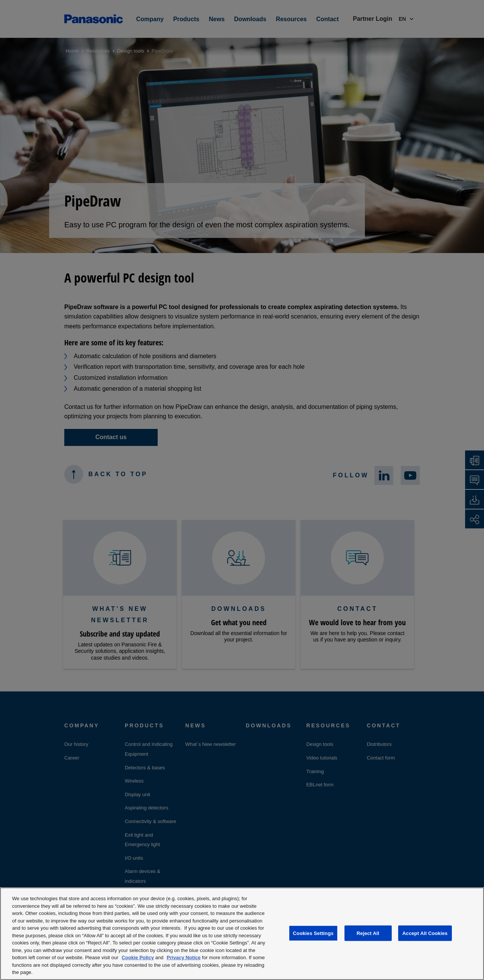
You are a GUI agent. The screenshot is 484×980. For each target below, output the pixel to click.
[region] (242, 934)
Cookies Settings (313, 933)
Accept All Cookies (425, 933)
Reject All (368, 933)
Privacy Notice (184, 957)
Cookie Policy (138, 957)
